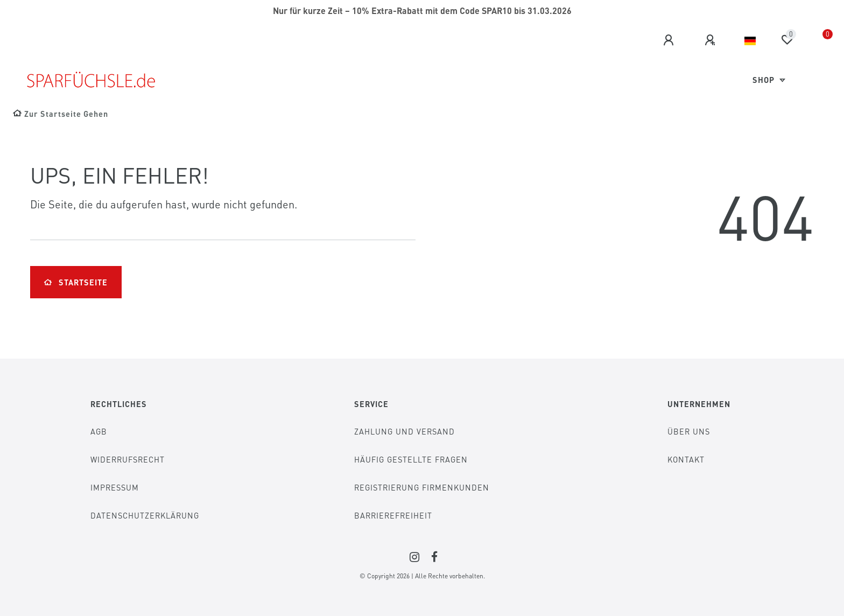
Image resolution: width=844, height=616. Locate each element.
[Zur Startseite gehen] (61, 114)
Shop (765, 80)
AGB (99, 431)
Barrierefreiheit (393, 515)
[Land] (750, 41)
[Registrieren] (712, 40)
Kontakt (686, 459)
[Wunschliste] (787, 40)
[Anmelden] (670, 40)
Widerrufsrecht (128, 459)
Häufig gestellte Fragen (411, 459)
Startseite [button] (76, 282)
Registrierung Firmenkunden (422, 487)
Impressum (115, 487)
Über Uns (689, 431)
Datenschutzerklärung (145, 515)
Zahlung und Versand (405, 431)
